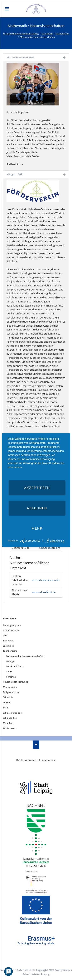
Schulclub (8, 697)
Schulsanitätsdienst (13, 713)
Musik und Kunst (15, 666)
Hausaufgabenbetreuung (16, 682)
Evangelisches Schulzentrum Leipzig (21, 34)
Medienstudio (10, 687)
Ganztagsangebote (12, 625)
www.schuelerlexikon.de (46, 580)
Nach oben (36, 745)
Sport (9, 671)
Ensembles (8, 646)
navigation (7, 9)
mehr (37, 528)
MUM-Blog (8, 723)
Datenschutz (25, 970)
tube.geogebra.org (49, 548)
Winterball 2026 (11, 630)
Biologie (10, 661)
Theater (7, 702)
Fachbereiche (62, 34)
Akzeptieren (37, 488)
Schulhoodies (10, 718)
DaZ (5, 635)
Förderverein (10, 728)
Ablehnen (37, 508)
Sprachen (11, 677)
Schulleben (47, 34)
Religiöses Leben (11, 692)
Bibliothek (8, 641)
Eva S (6, 708)
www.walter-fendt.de (44, 592)
